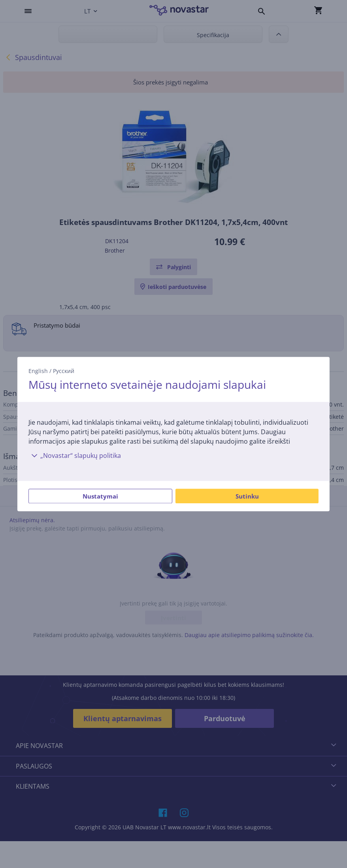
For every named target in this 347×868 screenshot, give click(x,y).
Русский (64, 371)
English (38, 371)
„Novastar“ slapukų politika (75, 456)
